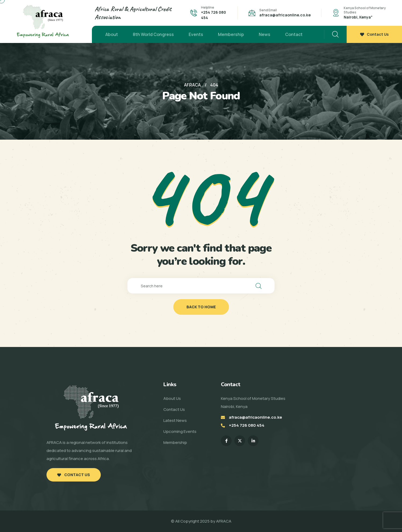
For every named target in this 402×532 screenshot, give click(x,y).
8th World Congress (153, 34)
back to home (201, 307)
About (112, 34)
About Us (172, 398)
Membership (231, 34)
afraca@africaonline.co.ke (285, 15)
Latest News (175, 420)
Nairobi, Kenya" (358, 17)
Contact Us (374, 34)
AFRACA (224, 521)
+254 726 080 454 (247, 425)
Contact (294, 34)
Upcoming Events (180, 431)
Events (196, 34)
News (265, 34)
